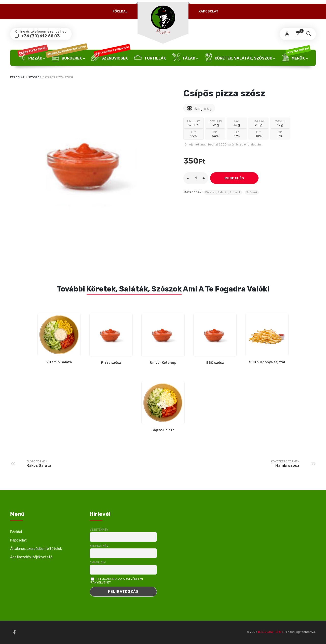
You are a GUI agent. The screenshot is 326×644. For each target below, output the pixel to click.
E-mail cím (98, 562)
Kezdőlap (17, 77)
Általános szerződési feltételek (36, 549)
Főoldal (120, 11)
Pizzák (33, 58)
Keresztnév (99, 546)
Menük (296, 58)
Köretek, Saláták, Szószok (238, 58)
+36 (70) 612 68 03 (40, 36)
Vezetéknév (99, 530)
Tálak (184, 58)
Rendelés (234, 178)
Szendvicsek (111, 58)
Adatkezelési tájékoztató (31, 557)
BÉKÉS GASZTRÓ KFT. (271, 632)
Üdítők (163, 74)
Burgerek (68, 58)
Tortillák (150, 58)
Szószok (35, 77)
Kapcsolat (208, 11)
